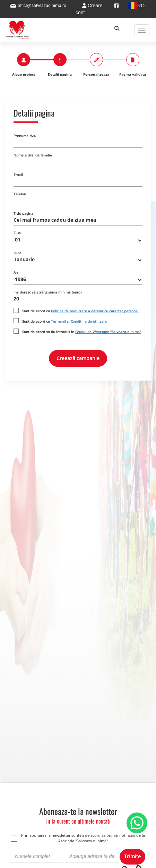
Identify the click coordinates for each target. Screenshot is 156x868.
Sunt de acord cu (80, 311)
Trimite (132, 856)
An (16, 272)
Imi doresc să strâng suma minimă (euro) (47, 292)
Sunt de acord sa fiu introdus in (82, 332)
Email (18, 175)
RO (136, 6)
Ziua (17, 233)
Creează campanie (78, 358)
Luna (18, 253)
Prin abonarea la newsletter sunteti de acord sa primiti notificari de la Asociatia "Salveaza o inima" (78, 838)
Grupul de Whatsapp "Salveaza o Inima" (108, 332)
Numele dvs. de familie (33, 155)
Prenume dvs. (25, 136)
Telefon (20, 194)
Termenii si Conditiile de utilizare (79, 321)
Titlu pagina (23, 213)
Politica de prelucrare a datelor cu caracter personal (95, 311)
